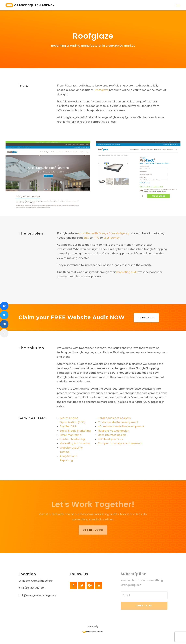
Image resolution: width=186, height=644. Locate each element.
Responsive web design (114, 431)
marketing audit (127, 272)
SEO (86, 238)
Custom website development (118, 422)
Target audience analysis (114, 418)
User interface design (112, 435)
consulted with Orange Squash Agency (104, 233)
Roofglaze (102, 90)
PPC (96, 238)
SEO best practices (110, 439)
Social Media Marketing (75, 431)
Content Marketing (72, 439)
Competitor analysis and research (120, 443)
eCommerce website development (121, 426)
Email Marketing (70, 435)
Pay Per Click (68, 426)
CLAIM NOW (146, 318)
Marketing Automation (75, 443)
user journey (111, 238)
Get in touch (93, 530)
